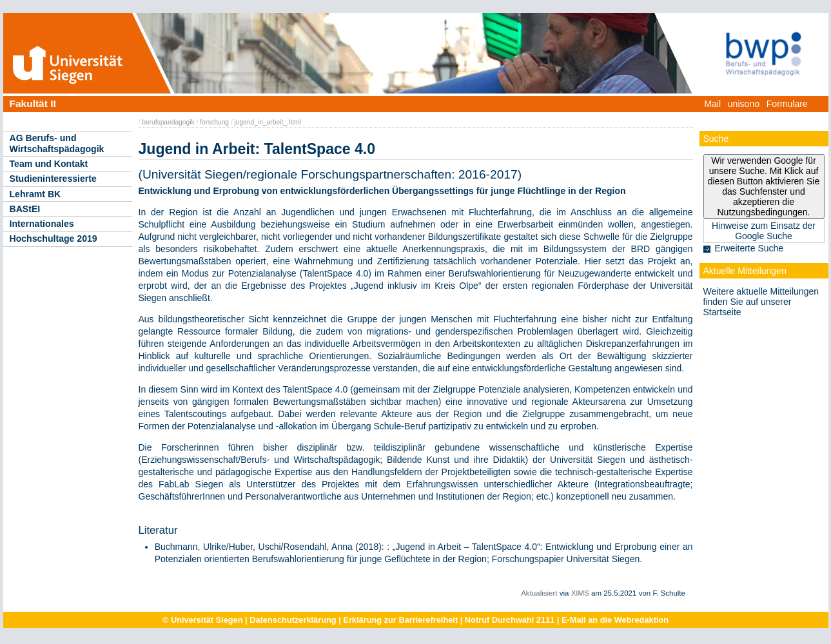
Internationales (42, 224)
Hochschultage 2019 (54, 239)
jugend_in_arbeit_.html (268, 122)
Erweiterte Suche (749, 248)
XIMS (580, 593)
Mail (712, 104)
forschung (214, 122)
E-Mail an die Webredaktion (615, 620)
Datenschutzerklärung (293, 620)
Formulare (787, 104)
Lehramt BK (35, 194)
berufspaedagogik (168, 122)
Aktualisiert (539, 593)
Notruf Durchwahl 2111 (510, 620)
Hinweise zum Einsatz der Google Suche (764, 231)
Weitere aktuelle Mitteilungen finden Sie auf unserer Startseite (761, 302)
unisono (744, 104)
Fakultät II (33, 103)
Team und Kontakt (49, 164)
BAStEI (25, 209)
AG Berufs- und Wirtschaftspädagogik (57, 143)
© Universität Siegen (203, 620)
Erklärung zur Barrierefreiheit (400, 620)
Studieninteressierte (53, 179)
